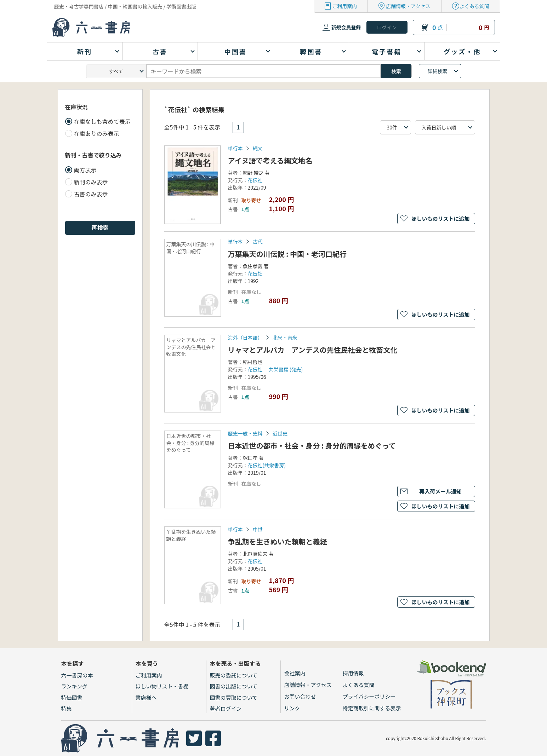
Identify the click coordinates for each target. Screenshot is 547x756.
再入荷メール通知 (440, 491)
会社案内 (295, 673)
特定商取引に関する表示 (372, 708)
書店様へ (146, 697)
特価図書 (72, 697)
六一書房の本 (77, 675)
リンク (292, 708)
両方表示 (85, 170)
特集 (67, 708)
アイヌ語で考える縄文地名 (270, 160)
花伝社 (255, 180)
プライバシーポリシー (369, 696)
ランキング (75, 686)
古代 (258, 242)
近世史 (280, 433)
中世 (258, 529)
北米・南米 (285, 337)
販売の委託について (234, 675)
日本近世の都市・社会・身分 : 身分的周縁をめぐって (312, 446)
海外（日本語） (245, 337)
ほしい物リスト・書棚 (162, 686)
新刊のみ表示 (91, 182)
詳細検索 (438, 71)
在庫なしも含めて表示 (102, 121)
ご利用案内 (344, 6)
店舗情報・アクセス (408, 6)
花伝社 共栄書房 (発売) (275, 369)
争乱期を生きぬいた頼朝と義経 (278, 541)
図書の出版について (234, 686)
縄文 (258, 148)
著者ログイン (226, 708)
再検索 (100, 227)
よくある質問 (474, 6)
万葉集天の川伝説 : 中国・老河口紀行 (287, 254)
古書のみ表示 (91, 194)
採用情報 (353, 673)
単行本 (235, 148)
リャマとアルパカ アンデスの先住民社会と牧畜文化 (313, 350)
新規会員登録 (346, 27)
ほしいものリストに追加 (440, 218)
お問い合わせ (300, 696)
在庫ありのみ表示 (97, 133)
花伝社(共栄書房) (267, 465)
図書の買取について (234, 697)
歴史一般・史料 (245, 433)
